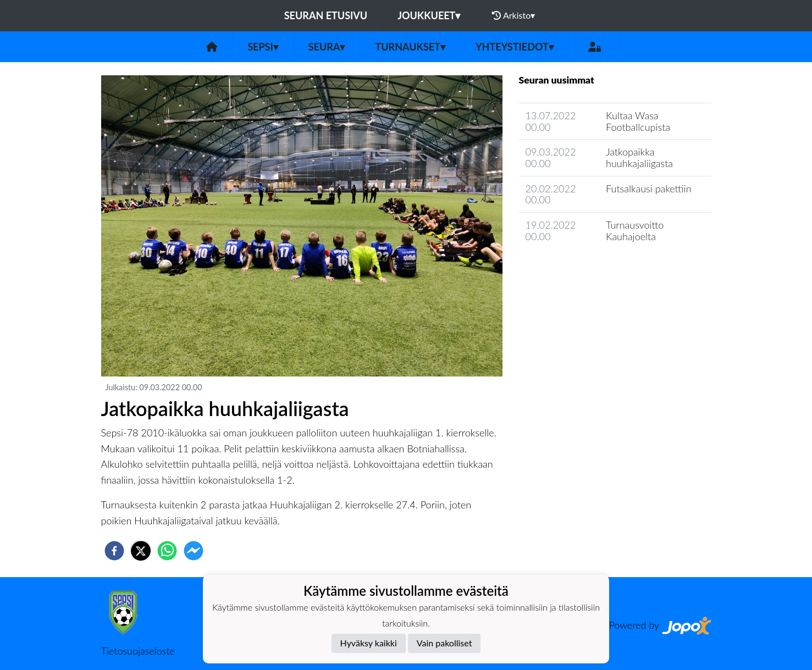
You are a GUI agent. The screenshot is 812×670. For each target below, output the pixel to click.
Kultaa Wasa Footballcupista (638, 121)
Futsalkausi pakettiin (648, 189)
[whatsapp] (167, 551)
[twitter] (141, 551)
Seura (327, 47)
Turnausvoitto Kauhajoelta (635, 231)
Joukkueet (429, 15)
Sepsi (263, 47)
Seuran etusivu (326, 15)
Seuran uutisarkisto (568, 267)
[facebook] (114, 551)
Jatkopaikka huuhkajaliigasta (639, 157)
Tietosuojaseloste (138, 651)
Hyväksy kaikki (369, 643)
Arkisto (513, 15)
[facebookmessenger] (194, 551)
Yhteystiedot (515, 47)
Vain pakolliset (444, 643)
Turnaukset (410, 47)
